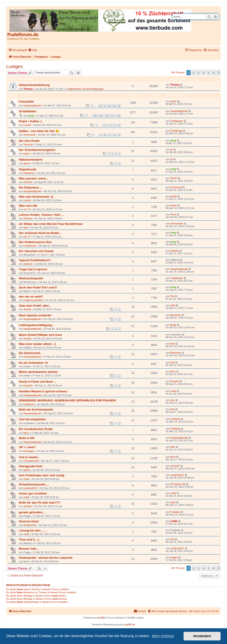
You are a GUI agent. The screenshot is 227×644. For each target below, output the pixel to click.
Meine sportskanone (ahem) (38, 372)
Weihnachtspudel (31, 278)
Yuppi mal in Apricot (33, 269)
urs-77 (27, 209)
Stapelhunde (28, 169)
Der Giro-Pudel (29, 141)
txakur (27, 154)
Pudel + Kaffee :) (30, 121)
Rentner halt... (29, 549)
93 (114, 106)
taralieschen (30, 525)
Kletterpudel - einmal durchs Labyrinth (46, 558)
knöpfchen (29, 404)
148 (95, 116)
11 (110, 135)
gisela (173, 101)
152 (118, 116)
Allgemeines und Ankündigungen (86, 89)
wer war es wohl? (31, 297)
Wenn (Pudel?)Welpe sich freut (40, 335)
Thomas (28, 89)
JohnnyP (175, 466)
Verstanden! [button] (202, 636)
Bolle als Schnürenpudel (36, 410)
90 (100, 106)
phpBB (101, 618)
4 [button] (204, 73)
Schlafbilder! (28, 111)
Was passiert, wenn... (34, 178)
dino (173, 400)
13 (119, 135)
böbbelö (175, 251)
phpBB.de (130, 625)
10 (119, 125)
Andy (31, 116)
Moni (173, 372)
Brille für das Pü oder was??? (39, 503)
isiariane (28, 264)
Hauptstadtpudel (32, 105)
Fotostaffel (26, 102)
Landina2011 (177, 475)
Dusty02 (28, 385)
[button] (219, 73)
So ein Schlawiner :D (33, 363)
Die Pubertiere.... (30, 188)
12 (114, 135)
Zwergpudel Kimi (31, 466)
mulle (173, 391)
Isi (171, 150)
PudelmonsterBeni (33, 300)
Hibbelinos (29, 173)
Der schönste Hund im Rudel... (40, 233)
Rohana (28, 218)
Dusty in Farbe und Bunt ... (37, 382)
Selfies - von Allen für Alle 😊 (39, 131)
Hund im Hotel (29, 521)
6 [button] (214, 73)
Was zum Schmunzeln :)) (36, 197)
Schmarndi (29, 135)
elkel (173, 447)
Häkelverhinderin (31, 160)
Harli (173, 305)
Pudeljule (175, 419)
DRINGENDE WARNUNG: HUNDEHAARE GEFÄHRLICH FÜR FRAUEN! (67, 400)
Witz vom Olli (28, 206)
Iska (26, 228)
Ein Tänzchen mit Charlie (36, 251)
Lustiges (15, 66)
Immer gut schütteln (33, 493)
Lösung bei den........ (33, 530)
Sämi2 (174, 178)
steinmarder (177, 224)
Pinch (173, 214)
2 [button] (194, 73)
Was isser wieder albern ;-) (37, 344)
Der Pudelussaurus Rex (35, 242)
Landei (27, 125)
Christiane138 (31, 461)
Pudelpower (177, 121)
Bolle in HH (27, 438)
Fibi (172, 296)
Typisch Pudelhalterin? (35, 260)
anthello (28, 182)
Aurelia (27, 309)
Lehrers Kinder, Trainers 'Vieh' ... (41, 215)
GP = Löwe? (27, 447)
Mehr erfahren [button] (163, 636)
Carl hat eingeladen (32, 419)
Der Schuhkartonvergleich (37, 150)
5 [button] (208, 73)
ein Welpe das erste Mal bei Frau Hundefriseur (51, 224)
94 (119, 106)
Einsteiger (29, 451)
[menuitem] (33, 50)
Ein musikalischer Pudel (36, 429)
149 (101, 116)
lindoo (173, 205)
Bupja (173, 325)
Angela (174, 557)
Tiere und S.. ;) (29, 540)
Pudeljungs (176, 131)
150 (107, 116)
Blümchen (176, 315)
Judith (174, 521)
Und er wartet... (29, 457)
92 (110, 106)
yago (173, 502)
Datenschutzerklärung (34, 85)
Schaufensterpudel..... (34, 484)
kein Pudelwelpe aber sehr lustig (41, 475)
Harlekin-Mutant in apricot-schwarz (43, 391)
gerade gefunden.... (32, 512)
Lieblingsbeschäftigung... (36, 325)
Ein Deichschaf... (31, 353)
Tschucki (28, 144)
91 (105, 106)
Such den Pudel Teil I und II (38, 287)
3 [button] (199, 73)
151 (113, 116)
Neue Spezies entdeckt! (35, 315)
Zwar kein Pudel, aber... (35, 306)
